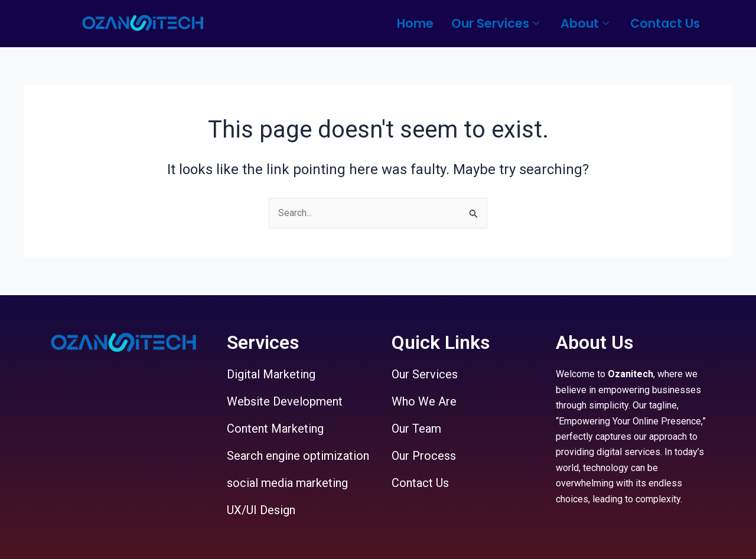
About (585, 23)
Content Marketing (275, 429)
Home (415, 23)
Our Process (424, 456)
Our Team (416, 429)
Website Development (285, 401)
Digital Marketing (271, 374)
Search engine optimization (298, 456)
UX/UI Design (261, 510)
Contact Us (665, 23)
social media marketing (287, 483)
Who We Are (424, 401)
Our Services (495, 23)
